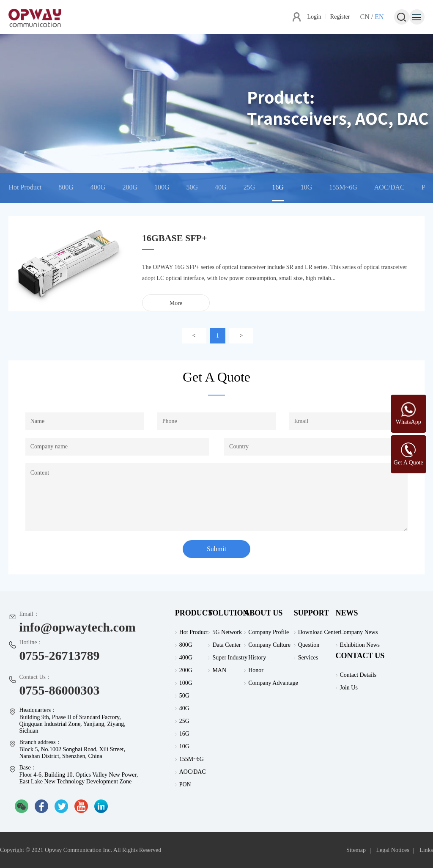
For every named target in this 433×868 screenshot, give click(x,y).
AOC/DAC (389, 187)
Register (340, 17)
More (176, 303)
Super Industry (230, 658)
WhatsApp (408, 422)
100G (162, 187)
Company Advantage (273, 683)
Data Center (226, 645)
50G (192, 187)
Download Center (319, 632)
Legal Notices (392, 850)
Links (426, 850)
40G (221, 187)
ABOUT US (263, 613)
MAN (219, 670)
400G (98, 187)
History (257, 658)
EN (379, 17)
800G (66, 187)
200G (130, 187)
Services (308, 658)
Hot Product (25, 187)
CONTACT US (360, 656)
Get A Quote (408, 463)
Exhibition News (360, 645)
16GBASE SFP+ (175, 238)
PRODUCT (194, 613)
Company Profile (269, 632)
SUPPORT (311, 613)
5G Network (227, 632)
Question (309, 645)
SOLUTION (228, 613)
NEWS (347, 613)
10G (307, 187)
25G (249, 187)
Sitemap (356, 850)
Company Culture (269, 645)
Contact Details (358, 675)
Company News (359, 632)
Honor (256, 670)
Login (314, 17)
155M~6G (343, 187)
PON (185, 784)
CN (365, 17)
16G (278, 187)
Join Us (349, 688)
